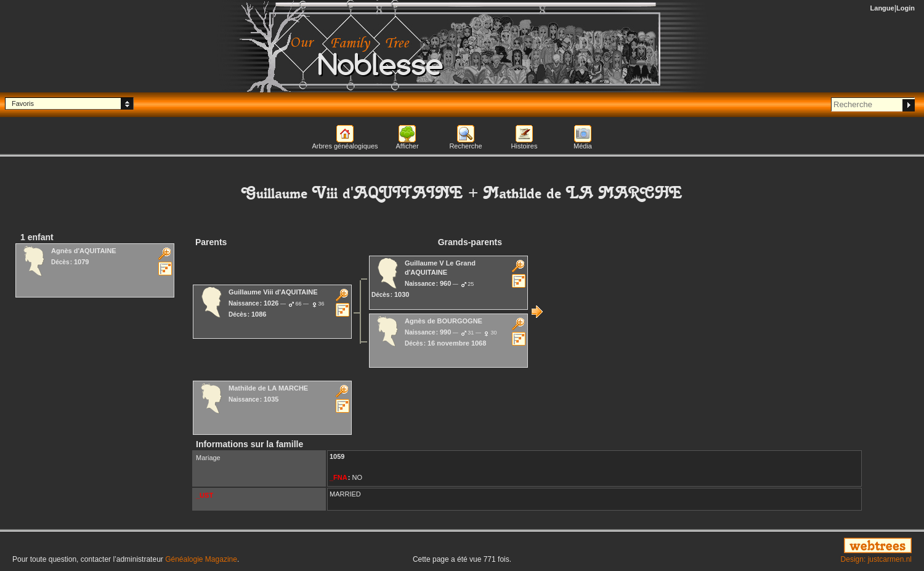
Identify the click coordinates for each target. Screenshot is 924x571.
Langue (882, 8)
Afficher (407, 146)
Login (906, 8)
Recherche (465, 146)
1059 (337, 456)
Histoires (525, 146)
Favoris (23, 103)
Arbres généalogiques (345, 146)
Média (583, 146)
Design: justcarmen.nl (876, 559)
